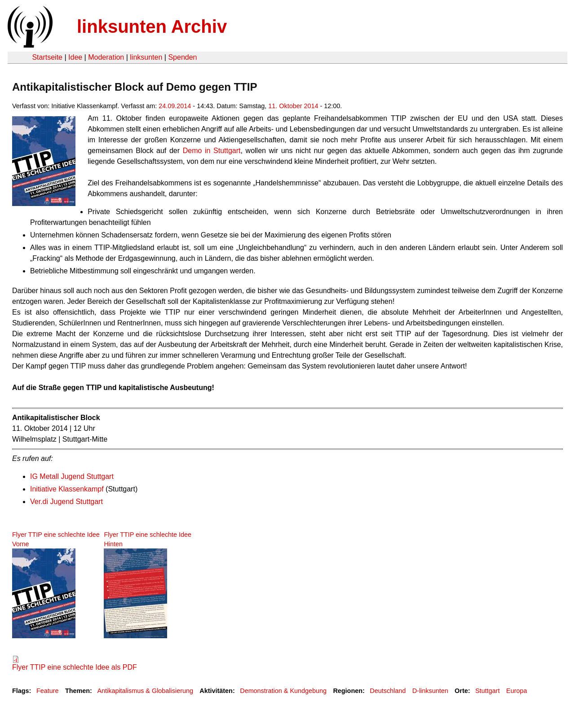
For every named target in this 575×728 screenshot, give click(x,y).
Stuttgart (487, 691)
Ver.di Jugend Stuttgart (66, 502)
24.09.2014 (175, 106)
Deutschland (388, 691)
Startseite (47, 57)
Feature (48, 691)
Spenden (182, 57)
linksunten (146, 57)
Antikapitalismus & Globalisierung (145, 691)
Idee (75, 57)
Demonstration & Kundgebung (283, 691)
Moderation (106, 57)
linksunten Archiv (152, 26)
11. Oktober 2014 (293, 106)
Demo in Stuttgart (212, 151)
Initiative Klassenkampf (67, 489)
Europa (517, 691)
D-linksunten (430, 691)
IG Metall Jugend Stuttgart (72, 476)
